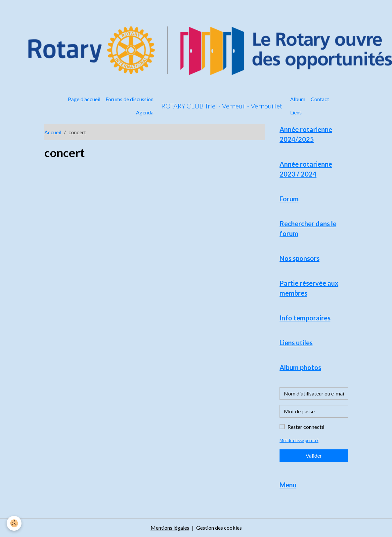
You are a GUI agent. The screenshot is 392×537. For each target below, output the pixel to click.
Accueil (53, 132)
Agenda (145, 112)
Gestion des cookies (219, 528)
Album (298, 99)
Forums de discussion (130, 99)
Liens (296, 112)
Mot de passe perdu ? (299, 440)
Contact (320, 99)
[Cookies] (14, 523)
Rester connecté (306, 427)
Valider (314, 455)
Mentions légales (170, 528)
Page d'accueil (84, 99)
